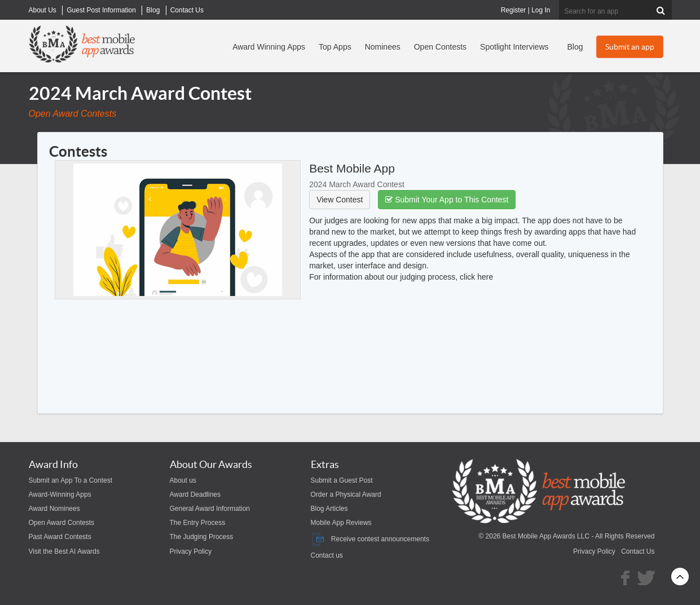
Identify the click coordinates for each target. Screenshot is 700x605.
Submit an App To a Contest (71, 480)
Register (514, 10)
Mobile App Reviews (341, 523)
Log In (541, 10)
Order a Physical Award (346, 494)
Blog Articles (329, 509)
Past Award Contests (60, 537)
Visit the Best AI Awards (64, 551)
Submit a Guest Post (342, 480)
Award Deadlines (195, 494)
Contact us (327, 555)
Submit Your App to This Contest (447, 200)
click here (476, 277)
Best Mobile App (352, 168)
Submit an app (630, 47)
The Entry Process (198, 523)
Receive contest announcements (370, 539)
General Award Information (210, 509)
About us (183, 480)
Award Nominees (54, 509)
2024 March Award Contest (357, 184)
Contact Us (638, 551)
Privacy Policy (191, 551)
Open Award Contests (62, 523)
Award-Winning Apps (60, 494)
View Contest (340, 200)
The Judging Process (202, 537)
